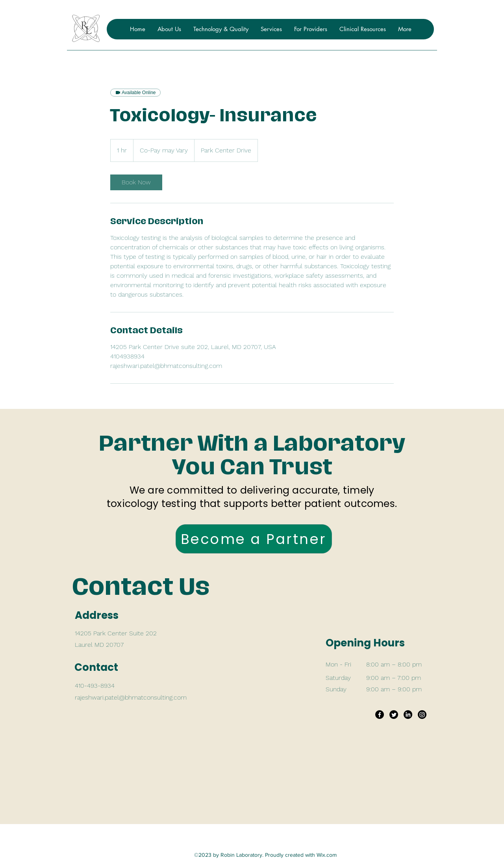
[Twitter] (394, 715)
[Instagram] (422, 715)
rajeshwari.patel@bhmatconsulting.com (131, 697)
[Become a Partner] (254, 539)
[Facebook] (380, 715)
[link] (136, 182)
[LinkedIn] (408, 715)
